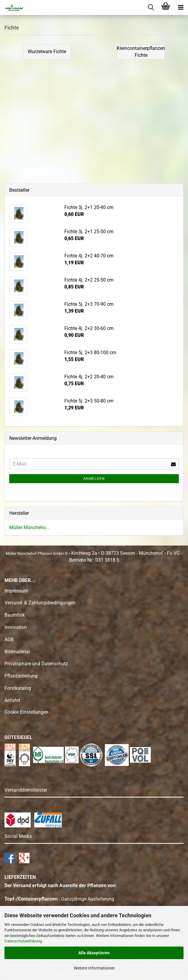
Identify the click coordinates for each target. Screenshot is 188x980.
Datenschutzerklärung (23, 941)
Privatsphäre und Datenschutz (36, 664)
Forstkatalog (18, 688)
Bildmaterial (17, 652)
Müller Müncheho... (29, 527)
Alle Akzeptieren (94, 953)
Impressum (16, 591)
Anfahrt (12, 700)
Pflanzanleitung (21, 676)
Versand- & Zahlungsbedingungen (40, 603)
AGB (9, 639)
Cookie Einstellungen (26, 712)
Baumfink (15, 615)
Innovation (16, 627)
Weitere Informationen (94, 968)
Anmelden (94, 479)
